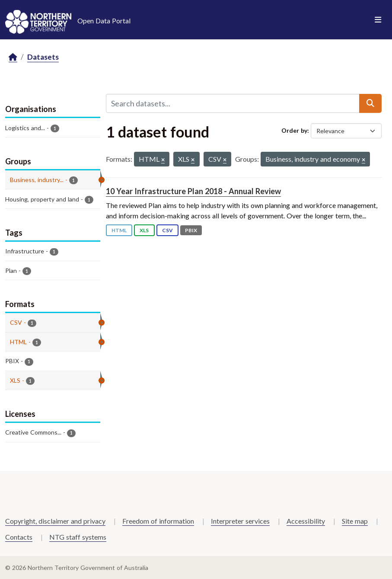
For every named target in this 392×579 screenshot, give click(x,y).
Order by (294, 130)
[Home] (13, 57)
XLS (144, 230)
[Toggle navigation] (378, 20)
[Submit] (370, 103)
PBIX (191, 230)
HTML (119, 230)
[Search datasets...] (233, 103)
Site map (355, 521)
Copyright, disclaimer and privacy (55, 521)
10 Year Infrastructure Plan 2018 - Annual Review (193, 191)
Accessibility (306, 521)
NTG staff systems (78, 537)
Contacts (19, 537)
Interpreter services (240, 521)
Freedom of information (158, 521)
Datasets (43, 57)
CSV (167, 230)
